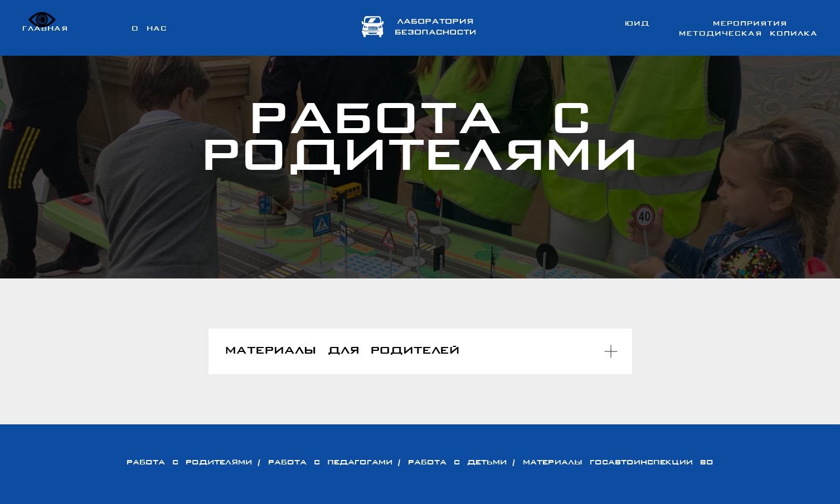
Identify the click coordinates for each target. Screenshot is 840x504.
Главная (45, 29)
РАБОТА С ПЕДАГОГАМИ (330, 463)
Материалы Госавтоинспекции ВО (618, 463)
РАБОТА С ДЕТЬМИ (457, 463)
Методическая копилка (748, 34)
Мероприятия (750, 24)
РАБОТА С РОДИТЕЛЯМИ (189, 463)
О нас (149, 29)
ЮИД (637, 24)
